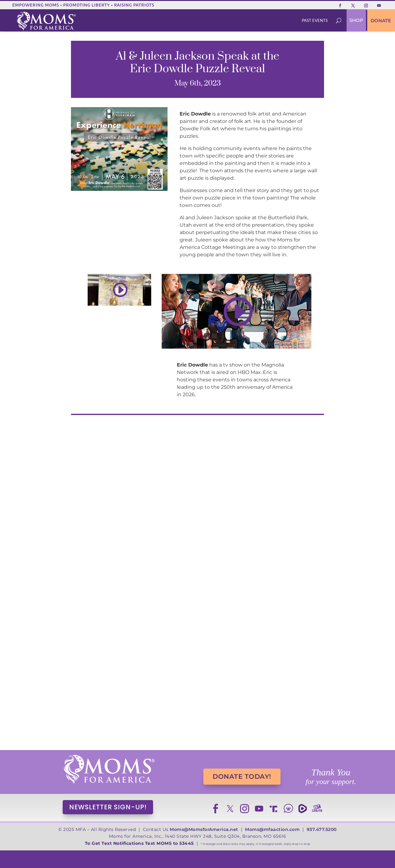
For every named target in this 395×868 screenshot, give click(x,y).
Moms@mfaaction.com (272, 829)
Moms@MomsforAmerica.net (204, 829)
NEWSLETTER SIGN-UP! (108, 807)
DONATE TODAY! (242, 776)
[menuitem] (315, 21)
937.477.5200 (322, 829)
